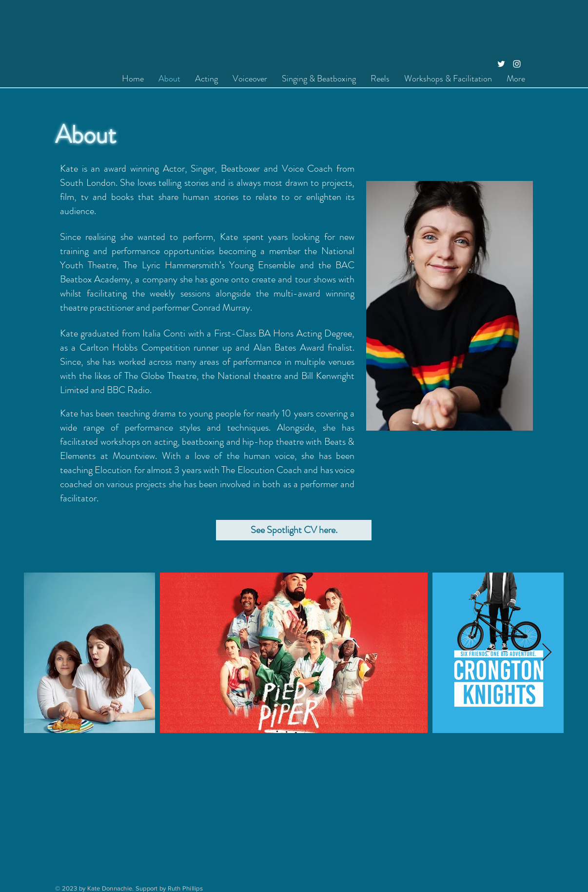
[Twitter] (501, 64)
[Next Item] (547, 653)
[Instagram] (517, 64)
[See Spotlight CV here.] (294, 530)
